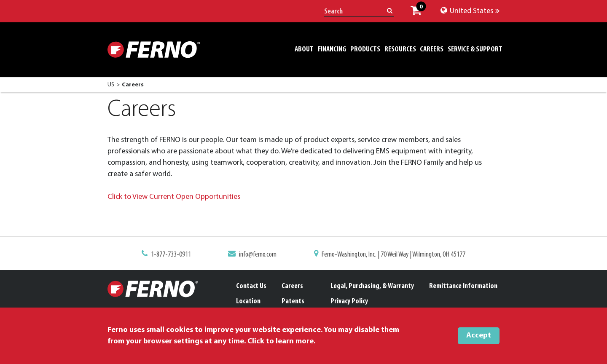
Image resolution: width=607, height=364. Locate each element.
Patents (293, 301)
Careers (292, 286)
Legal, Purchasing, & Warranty (372, 286)
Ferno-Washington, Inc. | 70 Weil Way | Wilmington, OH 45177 (393, 255)
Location (248, 301)
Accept (479, 336)
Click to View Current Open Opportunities (175, 197)
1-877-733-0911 (171, 255)
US (111, 85)
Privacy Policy (349, 301)
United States (470, 11)
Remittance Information (463, 286)
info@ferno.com (258, 255)
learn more (295, 341)
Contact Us (251, 286)
